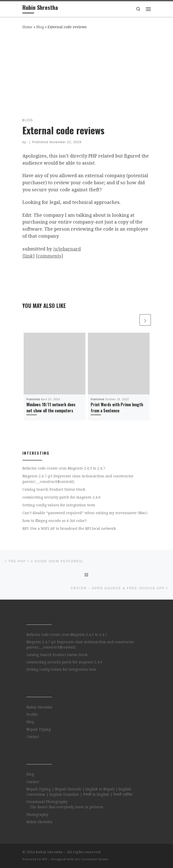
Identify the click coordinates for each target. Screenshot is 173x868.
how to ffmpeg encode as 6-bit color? (55, 521)
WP (45, 859)
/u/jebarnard (67, 249)
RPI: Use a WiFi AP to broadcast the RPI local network (69, 529)
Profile (32, 715)
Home (27, 27)
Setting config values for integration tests (59, 505)
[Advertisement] (87, 73)
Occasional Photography (47, 802)
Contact (33, 737)
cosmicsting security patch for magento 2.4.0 (61, 497)
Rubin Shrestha (39, 707)
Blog (40, 27)
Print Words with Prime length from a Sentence (117, 408)
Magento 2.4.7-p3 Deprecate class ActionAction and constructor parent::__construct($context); (78, 479)
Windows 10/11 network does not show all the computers (51, 408)
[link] (29, 256)
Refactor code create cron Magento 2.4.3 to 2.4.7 (64, 468)
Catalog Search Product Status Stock (54, 489)
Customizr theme (95, 859)
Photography (37, 815)
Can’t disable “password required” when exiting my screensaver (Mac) (85, 513)
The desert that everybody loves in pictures (67, 807)
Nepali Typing (39, 729)
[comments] (50, 256)
